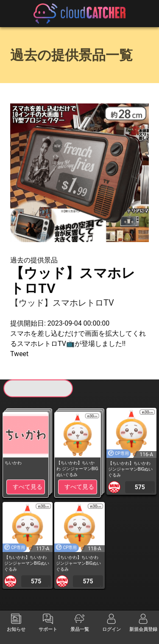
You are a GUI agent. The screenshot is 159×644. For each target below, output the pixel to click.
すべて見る (28, 487)
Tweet (19, 354)
